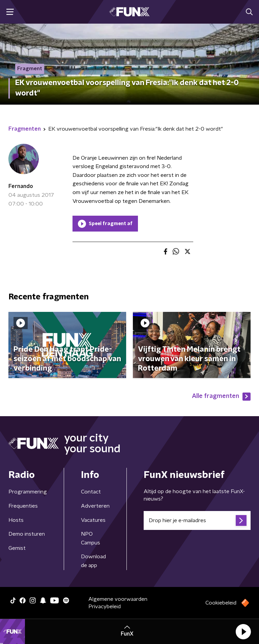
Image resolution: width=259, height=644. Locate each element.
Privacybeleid (105, 607)
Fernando (21, 186)
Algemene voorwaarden (118, 599)
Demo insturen (27, 534)
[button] (243, 632)
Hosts (16, 520)
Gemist (17, 548)
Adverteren (95, 506)
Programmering (28, 492)
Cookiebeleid (221, 603)
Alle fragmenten (221, 397)
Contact (91, 492)
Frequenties (23, 506)
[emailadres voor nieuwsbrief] (197, 520)
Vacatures (93, 520)
